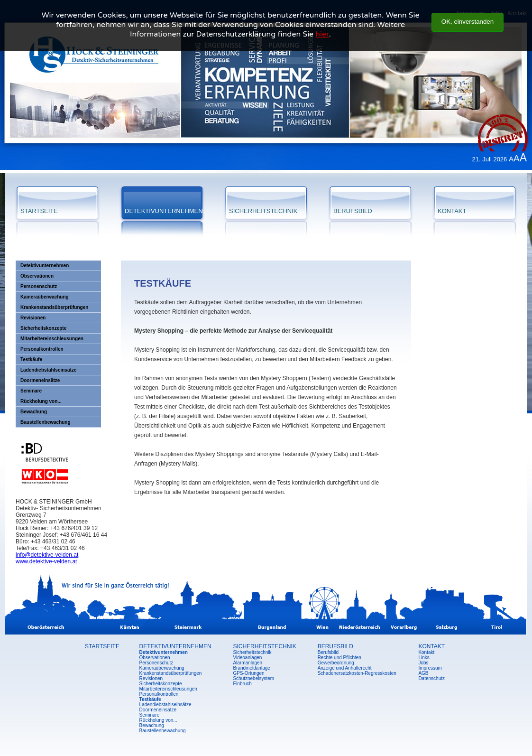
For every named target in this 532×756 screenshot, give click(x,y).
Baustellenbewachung (46, 422)
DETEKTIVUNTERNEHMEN (164, 211)
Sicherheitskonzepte (43, 328)
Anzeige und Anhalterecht (345, 668)
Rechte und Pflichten (339, 658)
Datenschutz (431, 678)
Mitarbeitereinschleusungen (52, 339)
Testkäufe (31, 359)
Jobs (423, 663)
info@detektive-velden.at (47, 555)
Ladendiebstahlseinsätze (48, 370)
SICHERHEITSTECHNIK (263, 211)
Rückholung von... (41, 401)
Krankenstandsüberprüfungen (54, 307)
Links (424, 658)
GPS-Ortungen (248, 673)
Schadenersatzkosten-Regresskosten (357, 673)
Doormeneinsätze (40, 380)
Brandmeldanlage (251, 668)
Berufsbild (328, 652)
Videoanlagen (247, 658)
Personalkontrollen (42, 349)
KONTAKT (452, 211)
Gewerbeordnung (336, 663)
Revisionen (33, 318)
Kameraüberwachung (45, 297)
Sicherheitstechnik (252, 652)
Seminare (31, 391)
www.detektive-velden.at (46, 561)
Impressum (430, 668)
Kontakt (426, 652)
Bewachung (34, 412)
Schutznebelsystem (253, 678)
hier (322, 24)
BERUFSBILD (353, 211)
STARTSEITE (39, 211)
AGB (423, 673)
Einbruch (242, 684)
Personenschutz (39, 286)
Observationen (37, 276)
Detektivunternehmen (45, 266)
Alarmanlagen (248, 663)
